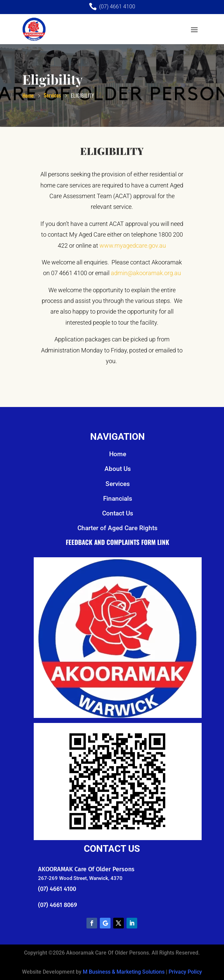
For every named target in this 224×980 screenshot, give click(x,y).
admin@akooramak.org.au (146, 273)
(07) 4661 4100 (57, 889)
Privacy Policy (185, 972)
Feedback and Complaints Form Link (118, 542)
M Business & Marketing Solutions (124, 972)
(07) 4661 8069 (58, 905)
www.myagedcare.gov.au (133, 246)
